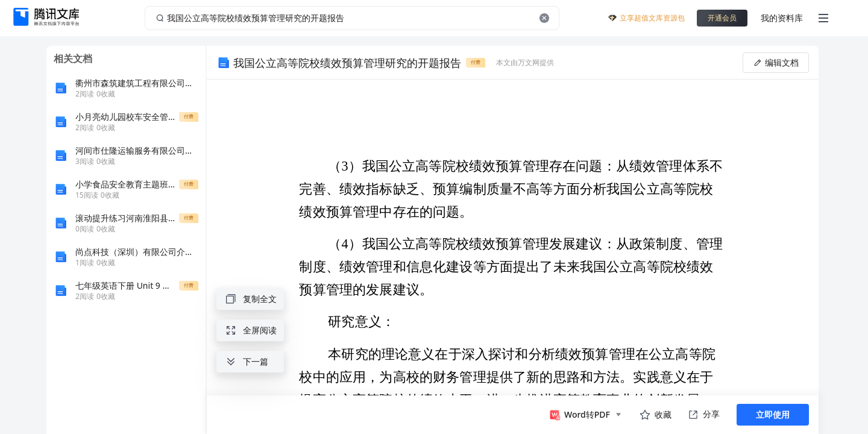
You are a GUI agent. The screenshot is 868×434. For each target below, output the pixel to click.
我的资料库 (782, 18)
